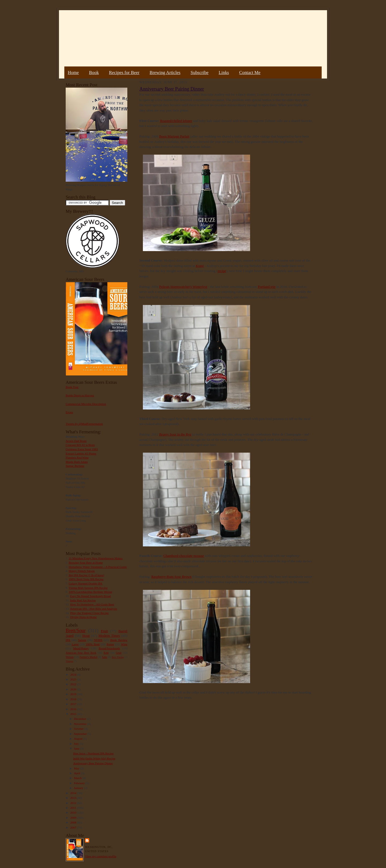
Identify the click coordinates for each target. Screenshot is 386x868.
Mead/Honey (81, 648)
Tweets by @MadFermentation (84, 424)
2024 (74, 675)
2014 (74, 793)
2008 (74, 822)
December (81, 719)
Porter (110, 644)
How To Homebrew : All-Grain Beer (92, 604)
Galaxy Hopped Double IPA (86, 583)
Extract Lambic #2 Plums (81, 453)
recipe (222, 271)
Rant (106, 653)
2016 (74, 709)
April (77, 773)
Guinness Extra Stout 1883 (82, 449)
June (77, 748)
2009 (74, 818)
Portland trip (267, 287)
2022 (74, 684)
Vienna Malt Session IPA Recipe (88, 588)
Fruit (104, 631)
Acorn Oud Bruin (76, 441)
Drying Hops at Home (83, 617)
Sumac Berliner (75, 466)
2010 (74, 813)
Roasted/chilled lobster (176, 121)
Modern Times (109, 636)
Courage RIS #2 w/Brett (80, 445)
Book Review (119, 640)
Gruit (119, 653)
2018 (74, 699)
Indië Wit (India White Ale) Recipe (94, 758)
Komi (200, 266)
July (77, 744)
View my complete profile (101, 856)
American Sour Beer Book (81, 653)
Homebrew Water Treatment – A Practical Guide (98, 567)
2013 (74, 798)
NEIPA (98, 640)
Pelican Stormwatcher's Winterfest (183, 287)
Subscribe (200, 72)
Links (224, 72)
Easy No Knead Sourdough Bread (90, 596)
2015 (74, 714)
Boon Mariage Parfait (174, 136)
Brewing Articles (165, 72)
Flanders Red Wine (77, 457)
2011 (74, 808)
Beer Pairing (118, 657)
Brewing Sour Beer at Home (86, 562)
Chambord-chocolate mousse (184, 556)
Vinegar (69, 661)
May (77, 768)
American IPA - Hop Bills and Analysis (94, 609)
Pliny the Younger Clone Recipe (90, 613)
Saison (82, 640)
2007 (74, 828)
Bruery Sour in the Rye (175, 434)
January (79, 788)
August (79, 739)
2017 (74, 704)
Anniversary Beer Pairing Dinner (93, 763)
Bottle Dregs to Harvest (80, 395)
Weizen (70, 657)
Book (94, 72)
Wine (124, 644)
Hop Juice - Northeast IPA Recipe (93, 753)
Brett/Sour (76, 631)
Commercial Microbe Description (86, 404)
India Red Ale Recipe (83, 600)
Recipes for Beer (124, 72)
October (79, 729)
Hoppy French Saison (82, 571)
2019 (74, 694)
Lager (75, 644)
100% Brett (93, 644)
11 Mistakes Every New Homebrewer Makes (96, 558)
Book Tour (72, 387)
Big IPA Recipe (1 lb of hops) (86, 575)
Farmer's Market (88, 657)
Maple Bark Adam (77, 462)
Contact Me (250, 72)
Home (73, 72)
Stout (86, 636)
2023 (74, 679)
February (80, 783)
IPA (68, 640)
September (81, 734)
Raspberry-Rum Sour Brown (171, 577)
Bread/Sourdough (109, 648)
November (81, 724)
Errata (69, 412)
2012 (74, 803)
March (78, 778)
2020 (74, 689)
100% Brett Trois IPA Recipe (86, 579)
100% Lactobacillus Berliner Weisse (90, 592)
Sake (105, 657)
